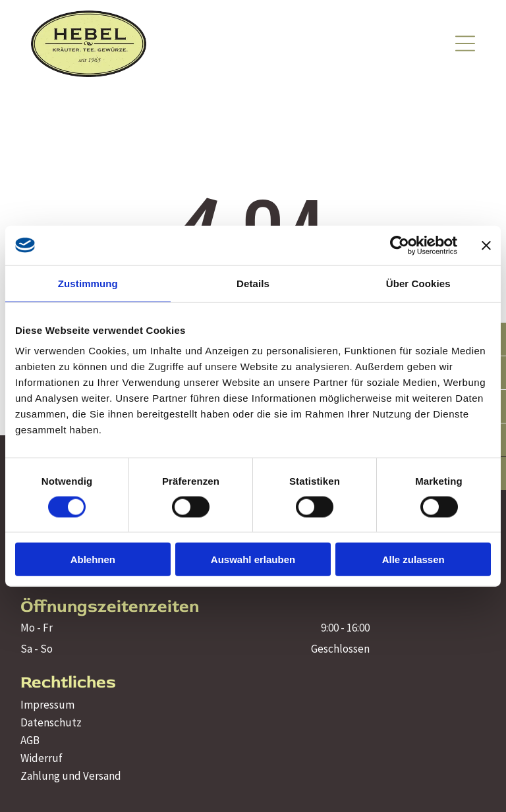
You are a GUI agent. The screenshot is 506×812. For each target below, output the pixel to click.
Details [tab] (253, 283)
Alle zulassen (413, 559)
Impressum (47, 705)
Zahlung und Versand (71, 776)
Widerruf (42, 758)
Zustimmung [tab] (88, 283)
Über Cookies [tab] (418, 283)
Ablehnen (93, 559)
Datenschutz (51, 722)
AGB (30, 740)
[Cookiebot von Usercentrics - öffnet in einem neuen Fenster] (400, 245)
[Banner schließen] (486, 245)
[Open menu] (465, 43)
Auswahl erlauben (253, 559)
